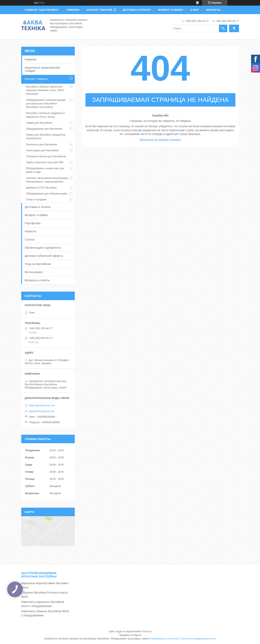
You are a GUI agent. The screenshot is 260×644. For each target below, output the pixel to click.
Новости (31, 231)
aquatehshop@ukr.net (42, 411)
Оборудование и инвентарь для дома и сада (45, 170)
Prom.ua (147, 631)
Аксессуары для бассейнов (42, 150)
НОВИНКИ (73, 10)
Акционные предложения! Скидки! (43, 69)
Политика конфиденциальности (198, 639)
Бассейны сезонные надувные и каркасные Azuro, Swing (45, 115)
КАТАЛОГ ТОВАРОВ (99, 10)
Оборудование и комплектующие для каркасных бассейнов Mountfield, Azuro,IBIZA (46, 103)
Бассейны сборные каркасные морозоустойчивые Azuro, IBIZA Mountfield (45, 90)
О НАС (195, 10)
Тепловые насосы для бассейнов (46, 156)
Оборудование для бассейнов (44, 129)
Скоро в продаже (36, 199)
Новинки (31, 59)
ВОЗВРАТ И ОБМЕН (171, 10)
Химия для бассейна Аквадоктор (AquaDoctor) (46, 136)
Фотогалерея (34, 272)
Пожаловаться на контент (165, 639)
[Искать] (223, 28)
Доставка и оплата (38, 207)
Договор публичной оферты (44, 256)
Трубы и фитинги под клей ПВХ (45, 162)
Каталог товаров (36, 79)
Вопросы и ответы (37, 280)
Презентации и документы (43, 248)
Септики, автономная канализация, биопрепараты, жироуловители (47, 180)
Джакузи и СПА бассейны (41, 188)
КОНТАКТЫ (213, 10)
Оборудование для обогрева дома (47, 193)
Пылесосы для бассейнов (42, 144)
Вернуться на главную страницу (160, 140)
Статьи (30, 239)
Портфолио (33, 223)
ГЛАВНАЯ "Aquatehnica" (42, 10)
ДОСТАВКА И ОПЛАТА (137, 10)
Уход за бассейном (38, 264)
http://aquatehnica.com (42, 405)
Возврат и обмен (36, 215)
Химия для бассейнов (39, 123)
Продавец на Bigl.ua (130, 635)
